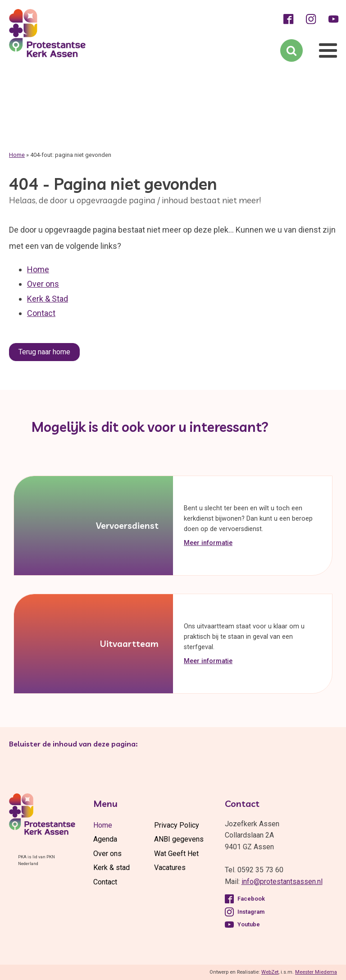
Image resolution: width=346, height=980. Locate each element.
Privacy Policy (177, 825)
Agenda (105, 839)
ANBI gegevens (179, 839)
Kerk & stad (112, 868)
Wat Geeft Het (176, 854)
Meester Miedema (316, 972)
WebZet (270, 972)
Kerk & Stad (48, 299)
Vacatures (170, 868)
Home (17, 155)
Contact (41, 313)
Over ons (43, 284)
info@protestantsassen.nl (282, 882)
